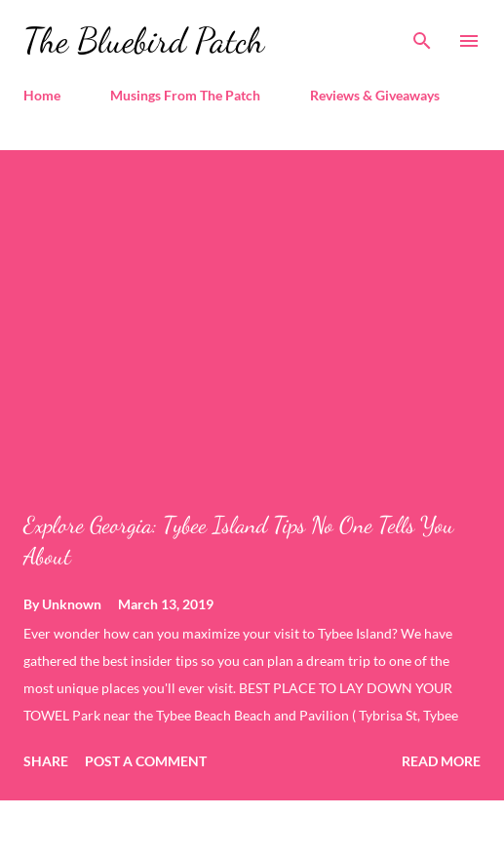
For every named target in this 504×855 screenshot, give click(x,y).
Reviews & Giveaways (375, 95)
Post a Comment (146, 761)
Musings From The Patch (185, 95)
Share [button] (46, 761)
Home (42, 95)
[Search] (422, 35)
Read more (441, 761)
